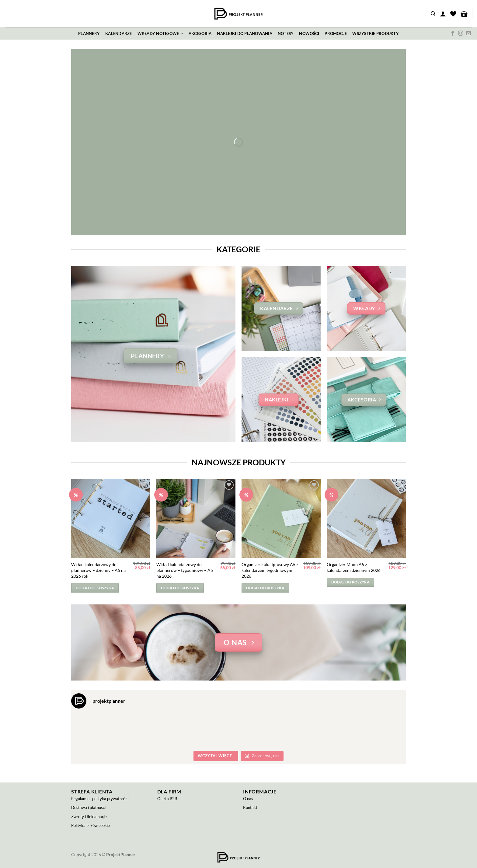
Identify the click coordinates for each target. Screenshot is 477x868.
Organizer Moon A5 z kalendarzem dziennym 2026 (354, 567)
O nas (248, 799)
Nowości (309, 33)
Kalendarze (119, 33)
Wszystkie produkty (376, 33)
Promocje (336, 33)
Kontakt (250, 807)
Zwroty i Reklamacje (89, 817)
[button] (443, 14)
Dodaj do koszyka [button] (95, 588)
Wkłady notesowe (160, 34)
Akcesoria (200, 33)
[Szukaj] (433, 14)
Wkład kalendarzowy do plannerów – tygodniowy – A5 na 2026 (185, 570)
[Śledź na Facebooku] (453, 33)
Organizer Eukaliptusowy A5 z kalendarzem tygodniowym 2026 (270, 570)
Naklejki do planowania (245, 33)
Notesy (286, 33)
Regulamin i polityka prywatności (100, 799)
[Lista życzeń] (453, 14)
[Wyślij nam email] (468, 33)
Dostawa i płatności (88, 807)
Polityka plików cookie (91, 825)
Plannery (89, 33)
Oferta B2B (167, 799)
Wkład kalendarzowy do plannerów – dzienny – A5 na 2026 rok (98, 570)
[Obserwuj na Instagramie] (461, 33)
